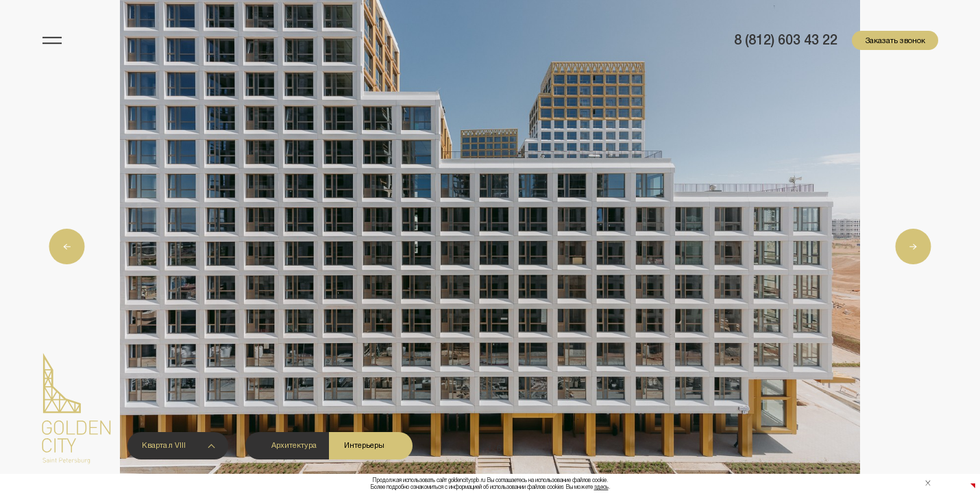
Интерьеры (364, 445)
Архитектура (294, 445)
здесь (601, 487)
